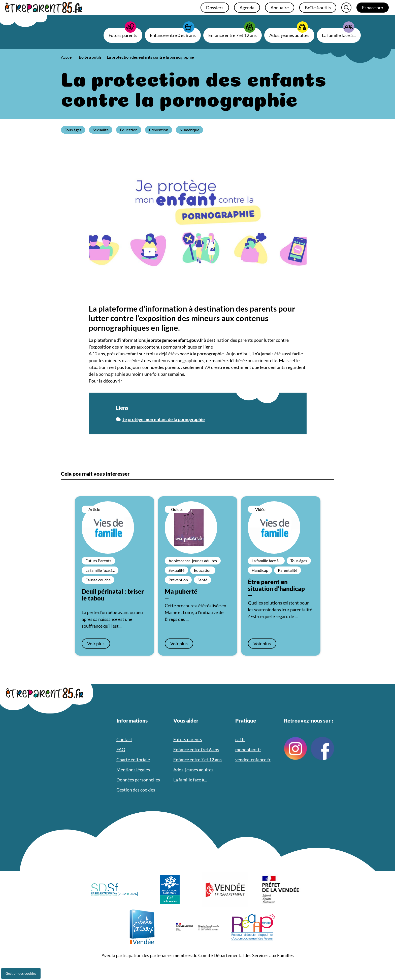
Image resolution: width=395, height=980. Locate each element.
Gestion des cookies (21, 973)
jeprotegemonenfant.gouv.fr (175, 340)
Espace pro (373, 8)
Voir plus (96, 644)
